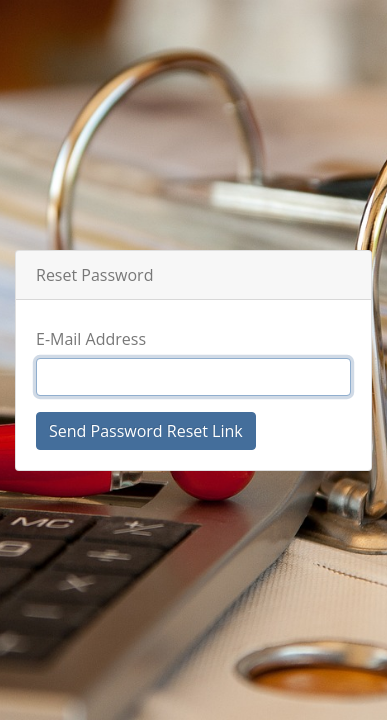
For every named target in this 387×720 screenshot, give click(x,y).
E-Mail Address (91, 339)
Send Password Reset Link (146, 431)
